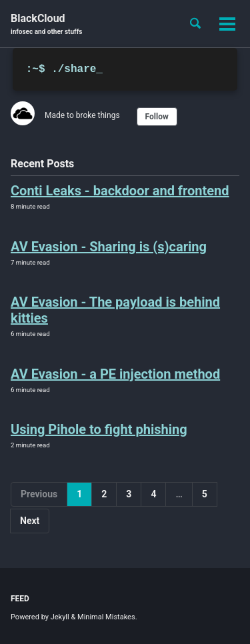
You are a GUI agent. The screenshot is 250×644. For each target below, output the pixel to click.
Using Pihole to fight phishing (99, 429)
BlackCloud (46, 24)
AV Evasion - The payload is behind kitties (115, 310)
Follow (157, 117)
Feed (20, 599)
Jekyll (60, 617)
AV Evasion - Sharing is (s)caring (109, 247)
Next (30, 521)
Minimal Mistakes (106, 617)
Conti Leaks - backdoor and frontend (120, 191)
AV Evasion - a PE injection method (115, 374)
